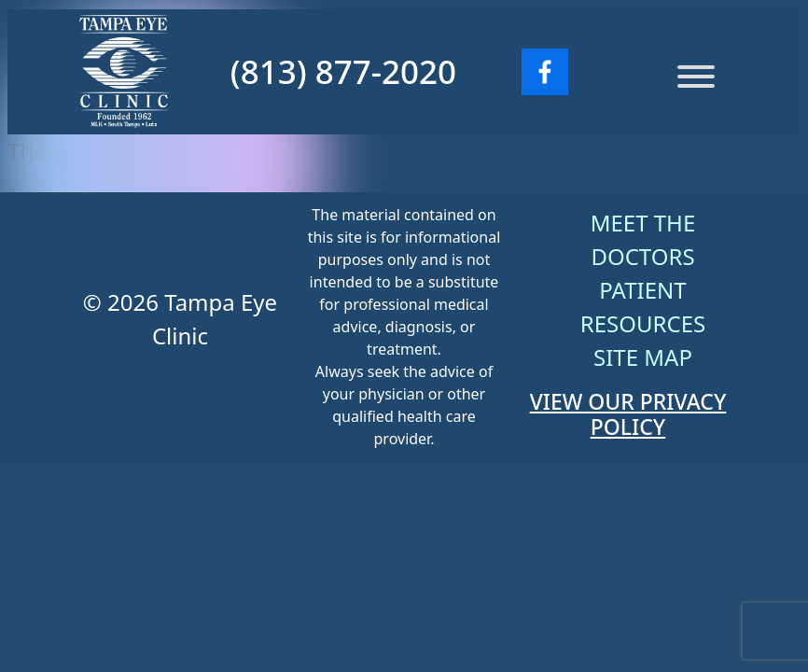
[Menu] (696, 77)
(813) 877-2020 (343, 71)
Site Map (643, 357)
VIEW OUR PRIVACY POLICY (628, 414)
